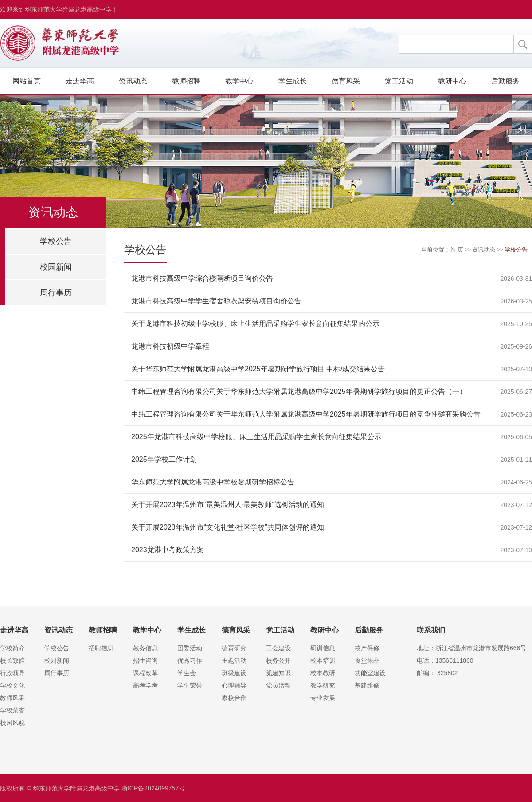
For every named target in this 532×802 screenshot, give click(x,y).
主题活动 (234, 660)
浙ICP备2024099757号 (153, 788)
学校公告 (56, 241)
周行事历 (56, 293)
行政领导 (12, 673)
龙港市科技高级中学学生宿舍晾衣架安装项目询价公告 (216, 301)
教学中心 (239, 81)
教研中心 (452, 81)
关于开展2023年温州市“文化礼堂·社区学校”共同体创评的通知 (228, 527)
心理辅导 (234, 685)
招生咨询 (145, 660)
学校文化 (12, 685)
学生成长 (293, 81)
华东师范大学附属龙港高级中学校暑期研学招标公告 (213, 482)
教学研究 (323, 685)
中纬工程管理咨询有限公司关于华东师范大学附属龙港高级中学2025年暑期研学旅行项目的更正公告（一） (299, 391)
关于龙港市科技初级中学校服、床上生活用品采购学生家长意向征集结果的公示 (255, 324)
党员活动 (278, 685)
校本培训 (323, 660)
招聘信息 (101, 648)
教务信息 (145, 648)
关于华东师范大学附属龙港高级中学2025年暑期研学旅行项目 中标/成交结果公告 (258, 369)
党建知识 (278, 673)
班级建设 (234, 673)
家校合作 (234, 698)
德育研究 (234, 648)
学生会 (187, 673)
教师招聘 (186, 81)
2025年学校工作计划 (164, 459)
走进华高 (80, 81)
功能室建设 (370, 673)
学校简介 (12, 648)
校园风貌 (12, 723)
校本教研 (323, 673)
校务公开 (278, 660)
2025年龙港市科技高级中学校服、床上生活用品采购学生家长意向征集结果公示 (256, 437)
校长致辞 (12, 660)
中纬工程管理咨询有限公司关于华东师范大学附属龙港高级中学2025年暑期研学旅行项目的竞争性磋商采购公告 (306, 414)
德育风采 (346, 81)
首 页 (457, 250)
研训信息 (323, 648)
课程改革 (145, 673)
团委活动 (190, 648)
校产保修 (367, 648)
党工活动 (399, 81)
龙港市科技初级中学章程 (170, 346)
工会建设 (278, 648)
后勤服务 (505, 81)
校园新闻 (56, 267)
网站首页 (27, 81)
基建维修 (367, 685)
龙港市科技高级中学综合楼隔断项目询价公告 (202, 278)
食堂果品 (367, 660)
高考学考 (145, 685)
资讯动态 (133, 81)
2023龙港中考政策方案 (168, 550)
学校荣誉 (12, 710)
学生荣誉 (190, 685)
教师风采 (12, 698)
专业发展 (323, 698)
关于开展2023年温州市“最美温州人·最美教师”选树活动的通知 (228, 505)
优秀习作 (190, 660)
